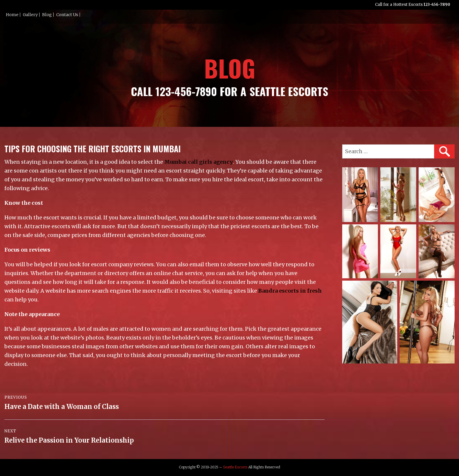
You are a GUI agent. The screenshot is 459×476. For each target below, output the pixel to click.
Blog (47, 15)
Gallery (30, 15)
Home (12, 15)
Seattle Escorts (235, 467)
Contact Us (67, 15)
